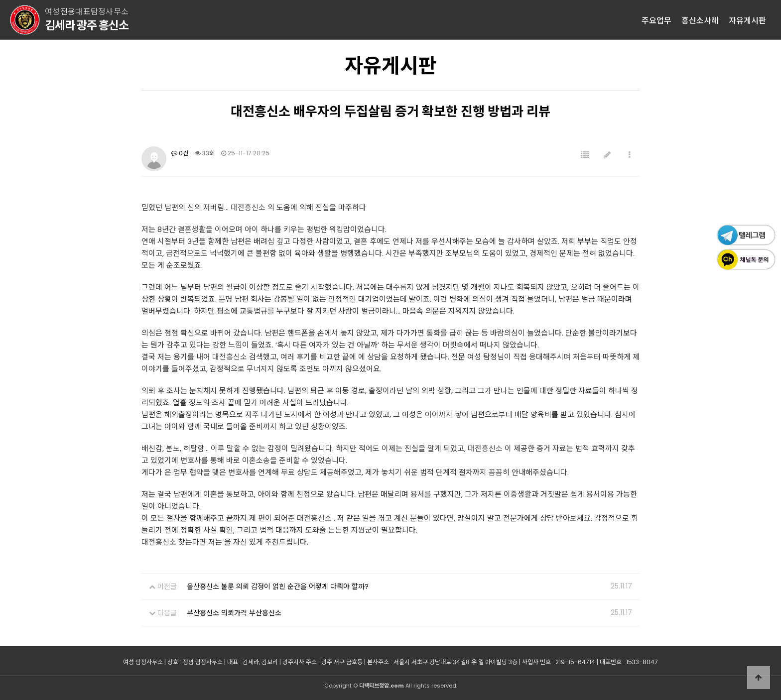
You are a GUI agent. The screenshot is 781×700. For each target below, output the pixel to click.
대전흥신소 (248, 207)
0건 (180, 153)
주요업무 (656, 20)
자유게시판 (747, 20)
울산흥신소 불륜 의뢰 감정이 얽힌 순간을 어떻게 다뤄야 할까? (278, 586)
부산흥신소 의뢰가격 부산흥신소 (234, 613)
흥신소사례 (700, 20)
